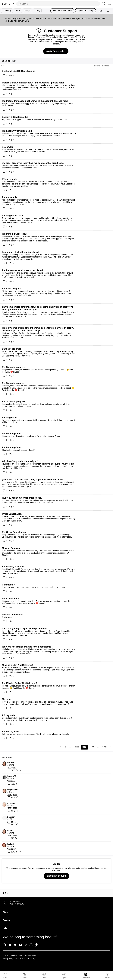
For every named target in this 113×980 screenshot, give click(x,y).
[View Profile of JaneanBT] (58, 776)
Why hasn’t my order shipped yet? (20, 461)
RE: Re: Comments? (13, 615)
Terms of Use (20, 959)
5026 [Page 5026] (105, 747)
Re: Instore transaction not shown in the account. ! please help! (35, 101)
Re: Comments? (10, 599)
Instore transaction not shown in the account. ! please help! (33, 83)
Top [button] (7, 893)
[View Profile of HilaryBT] (58, 803)
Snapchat (31, 945)
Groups (28, 11)
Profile (18, 11)
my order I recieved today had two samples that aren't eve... (33, 163)
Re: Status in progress (14, 367)
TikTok (36, 945)
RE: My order (9, 715)
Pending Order (10, 418)
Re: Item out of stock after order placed (22, 270)
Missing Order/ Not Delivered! (17, 665)
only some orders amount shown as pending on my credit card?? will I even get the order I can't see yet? (39, 308)
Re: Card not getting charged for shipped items (27, 647)
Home (5, 978)
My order (7, 699)
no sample (7, 147)
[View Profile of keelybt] (58, 844)
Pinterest (26, 945)
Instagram (4, 945)
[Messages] (108, 11)
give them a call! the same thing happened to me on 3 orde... (33, 480)
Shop (25, 978)
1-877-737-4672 (14, 902)
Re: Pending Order (12, 434)
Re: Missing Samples (13, 566)
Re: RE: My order (11, 731)
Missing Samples (11, 548)
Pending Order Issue (13, 216)
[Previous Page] (61, 747)
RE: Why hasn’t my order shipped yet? (22, 498)
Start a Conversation (62, 11)
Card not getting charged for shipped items (24, 629)
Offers (44, 978)
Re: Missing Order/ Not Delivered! (19, 683)
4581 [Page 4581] (77, 747)
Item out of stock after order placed (20, 252)
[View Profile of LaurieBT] (58, 763)
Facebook (10, 945)
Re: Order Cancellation (14, 532)
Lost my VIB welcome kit (15, 117)
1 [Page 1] (65, 747)
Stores (107, 978)
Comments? (8, 585)
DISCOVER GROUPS (56, 876)
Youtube (20, 945)
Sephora (8, 4)
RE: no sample (10, 179)
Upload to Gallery (86, 11)
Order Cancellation (12, 514)
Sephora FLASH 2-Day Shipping (19, 71)
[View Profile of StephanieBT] (58, 790)
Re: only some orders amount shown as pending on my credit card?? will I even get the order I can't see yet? (38, 329)
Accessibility (31, 959)
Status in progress (12, 289)
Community (86, 978)
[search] (58, 4)
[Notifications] (101, 11)
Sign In (64, 976)
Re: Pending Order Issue (15, 234)
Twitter (15, 945)
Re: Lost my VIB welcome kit (17, 131)
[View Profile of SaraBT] (58, 831)
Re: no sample (9, 197)
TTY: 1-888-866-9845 (16, 904)
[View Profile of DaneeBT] (58, 817)
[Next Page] (111, 747)
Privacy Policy (8, 959)
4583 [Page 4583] (92, 747)
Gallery (37, 11)
